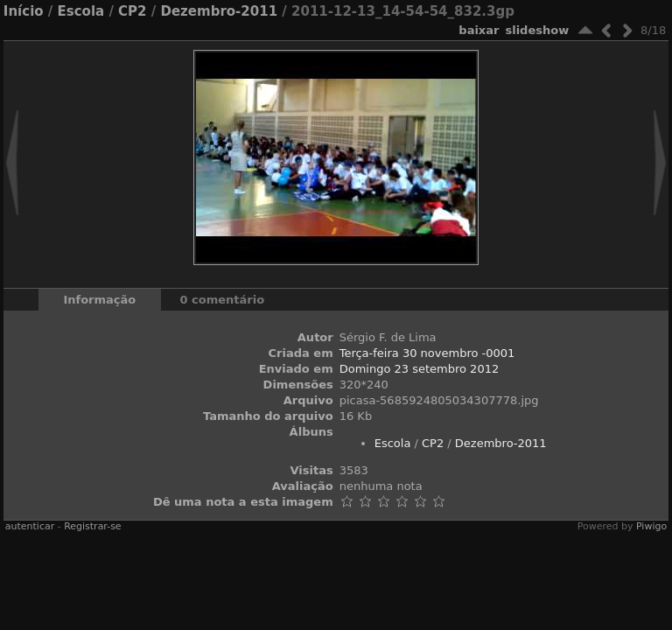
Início (24, 11)
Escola (81, 11)
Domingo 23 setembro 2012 (420, 369)
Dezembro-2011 (220, 11)
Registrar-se (92, 526)
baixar (479, 30)
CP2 (132, 11)
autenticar (30, 526)
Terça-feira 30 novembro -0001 (427, 353)
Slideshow (537, 30)
